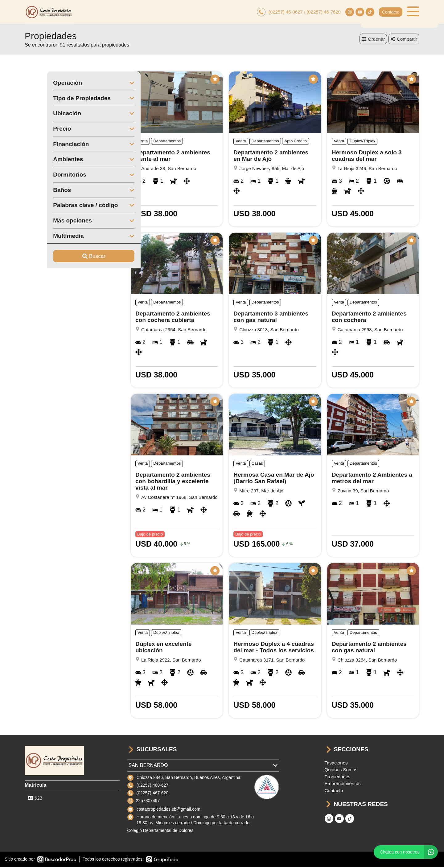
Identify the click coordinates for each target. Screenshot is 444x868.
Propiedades (338, 778)
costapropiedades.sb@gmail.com (169, 810)
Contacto (391, 12)
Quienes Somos (341, 770)
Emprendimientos (343, 784)
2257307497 (148, 801)
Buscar (72, 257)
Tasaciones (336, 764)
